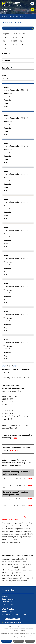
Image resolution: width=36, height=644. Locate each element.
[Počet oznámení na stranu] (6, 372)
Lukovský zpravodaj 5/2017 (16, 174)
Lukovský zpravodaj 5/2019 (16, 230)
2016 (6, 37)
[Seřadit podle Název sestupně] (10, 54)
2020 (15, 41)
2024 (23, 45)
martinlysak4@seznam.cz (12, 542)
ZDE (15, 438)
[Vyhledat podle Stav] (18, 79)
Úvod (3, 16)
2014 (15, 34)
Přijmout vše (7, 641)
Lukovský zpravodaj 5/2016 (16, 146)
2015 (23, 34)
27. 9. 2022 (8, 320)
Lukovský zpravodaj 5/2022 (16, 314)
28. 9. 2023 (8, 349)
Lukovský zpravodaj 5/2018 (16, 202)
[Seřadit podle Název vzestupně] (10, 53)
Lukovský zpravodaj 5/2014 (16, 90)
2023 (15, 45)
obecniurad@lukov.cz (14, 622)
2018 (23, 37)
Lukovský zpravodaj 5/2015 (16, 118)
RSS (24, 28)
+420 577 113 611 (12, 619)
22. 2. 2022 (8, 96)
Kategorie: (6, 34)
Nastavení (30, 641)
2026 (15, 48)
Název (5, 53)
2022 (6, 45)
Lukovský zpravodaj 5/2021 (16, 286)
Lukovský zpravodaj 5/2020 (16, 258)
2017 (15, 37)
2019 (6, 41)
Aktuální (7, 106)
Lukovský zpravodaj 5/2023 (16, 342)
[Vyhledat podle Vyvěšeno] (18, 64)
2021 (23, 41)
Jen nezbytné (19, 641)
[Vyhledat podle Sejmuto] (18, 71)
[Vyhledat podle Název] (18, 57)
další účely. (22, 630)
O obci (10, 16)
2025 (6, 48)
